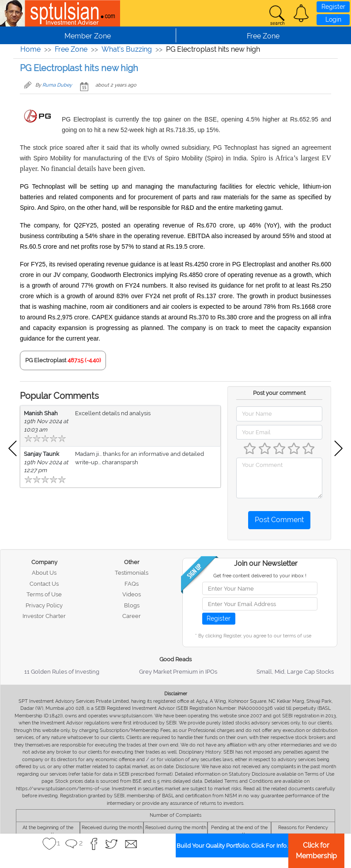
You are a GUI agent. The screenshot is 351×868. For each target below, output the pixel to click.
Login (333, 19)
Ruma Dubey (57, 85)
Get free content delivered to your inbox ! (260, 576)
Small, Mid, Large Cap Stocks (295, 672)
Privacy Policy (44, 605)
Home (30, 49)
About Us (44, 573)
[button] (301, 13)
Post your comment (279, 393)
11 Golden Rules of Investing (62, 672)
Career (132, 616)
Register (333, 7)
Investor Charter (44, 616)
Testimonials (132, 573)
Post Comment (279, 520)
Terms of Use (44, 594)
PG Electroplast (46, 360)
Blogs (132, 605)
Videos (132, 594)
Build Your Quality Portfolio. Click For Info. (232, 846)
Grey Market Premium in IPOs (178, 672)
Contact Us (44, 584)
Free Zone (71, 49)
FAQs (132, 584)
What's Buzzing (127, 49)
